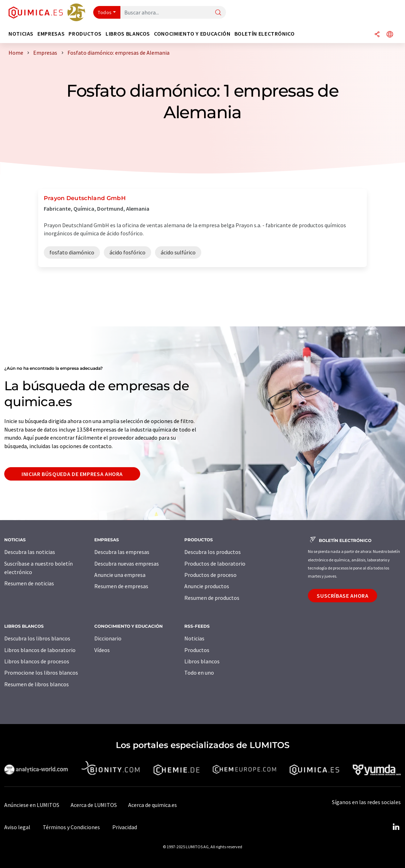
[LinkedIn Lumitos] (396, 827)
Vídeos (102, 650)
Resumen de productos (212, 598)
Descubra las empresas (122, 552)
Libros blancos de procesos (37, 661)
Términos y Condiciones (71, 827)
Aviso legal (17, 827)
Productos (197, 650)
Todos (105, 12)
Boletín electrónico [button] (265, 34)
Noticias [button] (21, 34)
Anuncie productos (207, 586)
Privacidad (125, 827)
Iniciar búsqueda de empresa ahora (72, 474)
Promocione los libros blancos (41, 673)
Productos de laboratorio (215, 563)
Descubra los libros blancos (37, 638)
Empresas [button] (51, 34)
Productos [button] (85, 34)
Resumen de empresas (121, 586)
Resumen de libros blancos (37, 684)
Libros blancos (202, 661)
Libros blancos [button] (128, 34)
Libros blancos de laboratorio (40, 650)
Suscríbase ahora (343, 596)
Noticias (194, 638)
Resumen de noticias (29, 583)
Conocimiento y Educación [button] (192, 34)
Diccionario (108, 638)
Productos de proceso (210, 575)
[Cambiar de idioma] (390, 35)
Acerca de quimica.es (153, 805)
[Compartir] (377, 35)
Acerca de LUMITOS (94, 805)
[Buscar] (218, 13)
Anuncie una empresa (120, 575)
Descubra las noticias (30, 552)
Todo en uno (199, 673)
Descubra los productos (213, 552)
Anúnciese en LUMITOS (32, 805)
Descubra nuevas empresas (127, 563)
